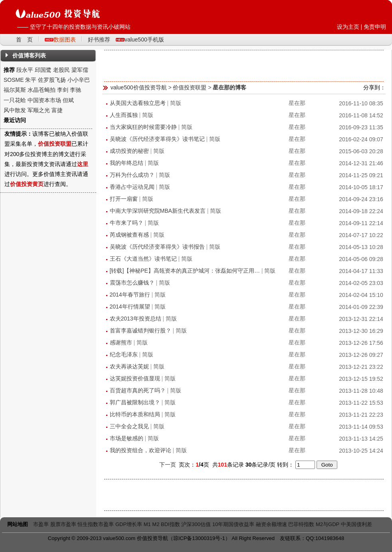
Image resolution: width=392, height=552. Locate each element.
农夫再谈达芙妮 (129, 366)
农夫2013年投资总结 (136, 319)
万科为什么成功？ (132, 175)
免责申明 (375, 27)
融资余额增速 (271, 524)
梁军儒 (80, 70)
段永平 (25, 70)
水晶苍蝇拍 (42, 90)
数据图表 (65, 40)
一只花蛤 (15, 100)
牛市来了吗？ (127, 223)
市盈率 (41, 524)
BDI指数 (170, 524)
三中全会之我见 (129, 426)
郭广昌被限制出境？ (135, 402)
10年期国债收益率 (233, 524)
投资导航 (158, 538)
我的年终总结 (127, 163)
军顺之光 (39, 110)
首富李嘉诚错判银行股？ (141, 330)
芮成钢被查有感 (129, 235)
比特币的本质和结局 (135, 414)
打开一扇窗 (124, 199)
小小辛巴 (79, 80)
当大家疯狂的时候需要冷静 (143, 127)
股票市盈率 (63, 524)
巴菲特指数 (301, 524)
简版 (176, 103)
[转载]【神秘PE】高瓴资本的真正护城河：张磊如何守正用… (185, 271)
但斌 (68, 100)
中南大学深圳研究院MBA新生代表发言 (158, 211)
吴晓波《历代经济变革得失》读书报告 (157, 247)
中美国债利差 (356, 524)
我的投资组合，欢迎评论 (141, 450)
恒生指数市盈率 (96, 524)
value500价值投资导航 (139, 87)
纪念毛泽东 (124, 354)
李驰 (75, 90)
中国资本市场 (44, 100)
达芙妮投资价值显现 (135, 378)
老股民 (61, 70)
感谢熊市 (121, 342)
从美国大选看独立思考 (138, 103)
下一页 (168, 465)
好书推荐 (99, 40)
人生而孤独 (124, 115)
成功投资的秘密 (129, 151)
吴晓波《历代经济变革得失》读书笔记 (157, 139)
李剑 (63, 90)
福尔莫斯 (15, 90)
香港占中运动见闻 (132, 187)
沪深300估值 (196, 524)
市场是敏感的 (127, 438)
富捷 (57, 110)
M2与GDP (328, 524)
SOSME (14, 80)
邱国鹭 (43, 70)
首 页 (24, 40)
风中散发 (15, 110)
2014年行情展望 (130, 307)
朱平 (31, 80)
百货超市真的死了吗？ (138, 390)
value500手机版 (144, 40)
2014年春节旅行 (130, 295)
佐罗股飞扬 (52, 80)
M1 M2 (152, 524)
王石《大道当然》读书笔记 (143, 259)
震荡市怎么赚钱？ (132, 283)
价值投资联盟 (190, 87)
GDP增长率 (129, 524)
